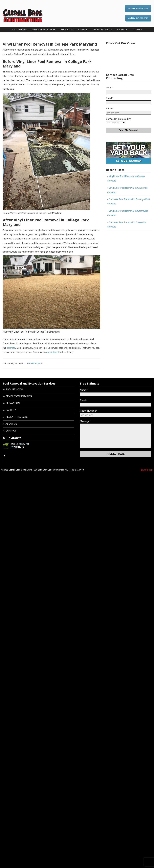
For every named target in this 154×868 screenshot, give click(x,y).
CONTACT (11, 431)
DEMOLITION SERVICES (19, 396)
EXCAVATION (13, 403)
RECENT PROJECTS (17, 417)
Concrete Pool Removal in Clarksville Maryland (126, 225)
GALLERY (11, 410)
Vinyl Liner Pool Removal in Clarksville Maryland (127, 190)
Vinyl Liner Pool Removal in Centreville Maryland (127, 213)
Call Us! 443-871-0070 (138, 18)
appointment (53, 352)
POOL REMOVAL (14, 389)
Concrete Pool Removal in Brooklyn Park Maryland (128, 202)
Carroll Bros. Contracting (28, 12)
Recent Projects (35, 363)
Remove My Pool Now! (138, 9)
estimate (11, 348)
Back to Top (147, 474)
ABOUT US (11, 424)
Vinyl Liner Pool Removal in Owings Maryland (126, 178)
